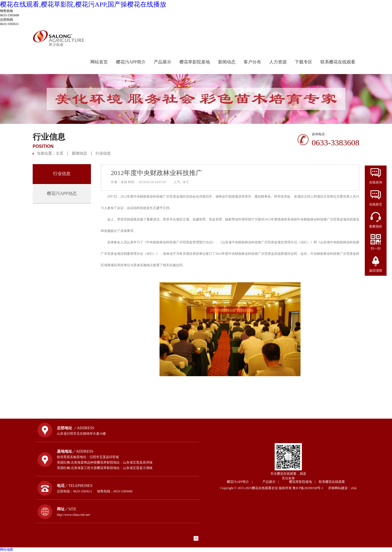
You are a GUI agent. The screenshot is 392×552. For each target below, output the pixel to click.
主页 (60, 153)
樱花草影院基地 (195, 62)
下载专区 (304, 62)
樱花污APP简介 (131, 62)
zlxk (354, 488)
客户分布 (252, 62)
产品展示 (163, 62)
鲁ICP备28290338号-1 (310, 488)
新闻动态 (227, 62)
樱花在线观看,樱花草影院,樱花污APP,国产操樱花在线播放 (83, 4)
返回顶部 (376, 271)
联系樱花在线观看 (338, 62)
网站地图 (7, 550)
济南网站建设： (339, 488)
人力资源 (278, 62)
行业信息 (103, 153)
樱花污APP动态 (62, 193)
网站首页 (99, 62)
